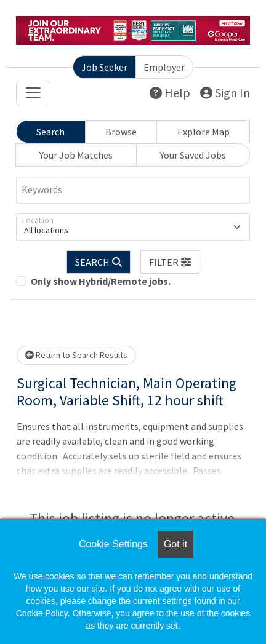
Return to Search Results (76, 355)
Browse (121, 132)
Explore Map (204, 132)
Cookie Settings (113, 544)
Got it (175, 544)
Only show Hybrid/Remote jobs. (101, 281)
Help (170, 93)
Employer (164, 67)
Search (50, 132)
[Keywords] (133, 190)
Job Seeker (104, 67)
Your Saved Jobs (193, 155)
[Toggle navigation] (33, 93)
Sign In (225, 93)
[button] (170, 262)
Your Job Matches (76, 155)
